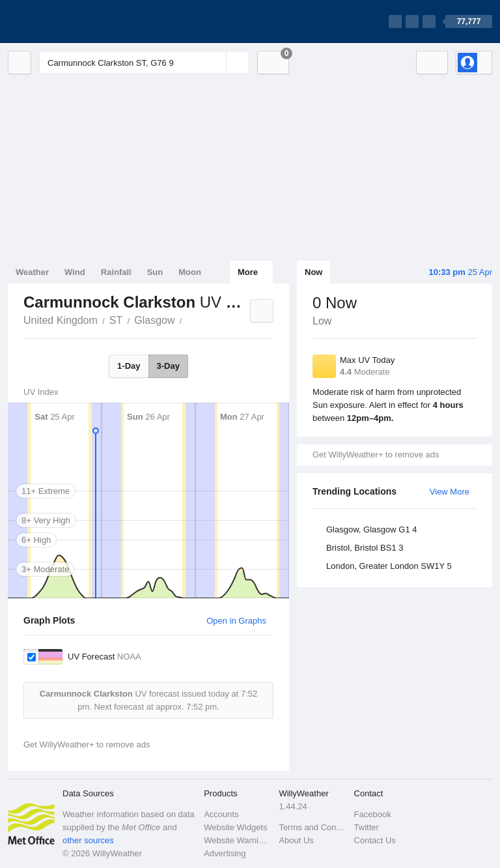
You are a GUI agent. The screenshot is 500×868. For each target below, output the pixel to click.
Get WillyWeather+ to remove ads (376, 455)
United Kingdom (61, 320)
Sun (155, 272)
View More (450, 492)
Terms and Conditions (312, 827)
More (248, 272)
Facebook (373, 814)
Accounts (221, 814)
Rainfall (116, 272)
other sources (88, 840)
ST (116, 320)
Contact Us (375, 840)
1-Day (129, 366)
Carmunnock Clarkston (189, 319)
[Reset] (215, 63)
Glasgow (154, 320)
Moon (190, 272)
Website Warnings (237, 840)
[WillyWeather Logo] (69, 22)
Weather (32, 272)
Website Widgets (235, 827)
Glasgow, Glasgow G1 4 (371, 529)
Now (313, 272)
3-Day (168, 366)
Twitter (367, 827)
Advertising (225, 853)
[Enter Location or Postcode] (144, 63)
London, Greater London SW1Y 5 (389, 566)
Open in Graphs (236, 621)
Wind (75, 272)
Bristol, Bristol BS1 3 (365, 548)
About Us (296, 840)
